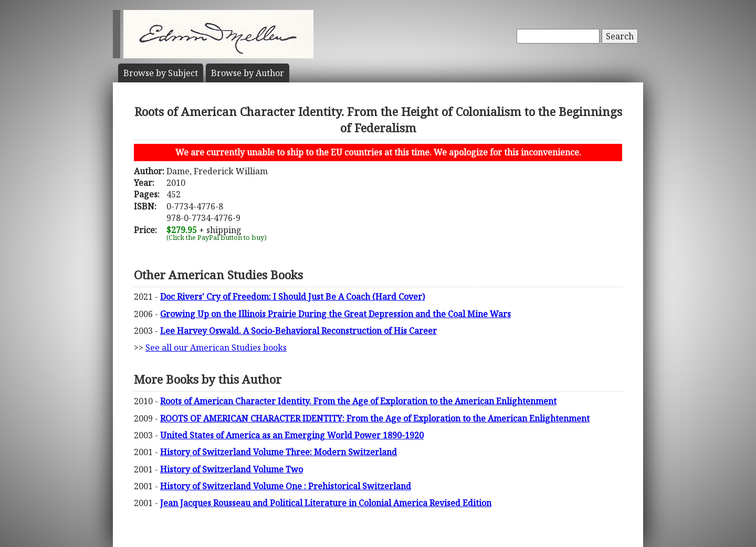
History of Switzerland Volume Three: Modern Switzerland (279, 452)
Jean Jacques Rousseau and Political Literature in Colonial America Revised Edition (326, 503)
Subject (161, 73)
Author (248, 73)
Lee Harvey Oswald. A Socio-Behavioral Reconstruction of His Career (298, 331)
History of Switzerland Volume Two (232, 469)
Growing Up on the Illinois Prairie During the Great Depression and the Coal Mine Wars (335, 314)
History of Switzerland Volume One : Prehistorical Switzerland (286, 486)
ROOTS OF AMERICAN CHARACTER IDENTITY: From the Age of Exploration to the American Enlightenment (375, 418)
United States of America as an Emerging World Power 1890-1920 (292, 435)
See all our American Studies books (216, 348)
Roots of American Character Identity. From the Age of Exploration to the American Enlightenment (358, 401)
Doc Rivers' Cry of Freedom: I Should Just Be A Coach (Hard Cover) (292, 297)
